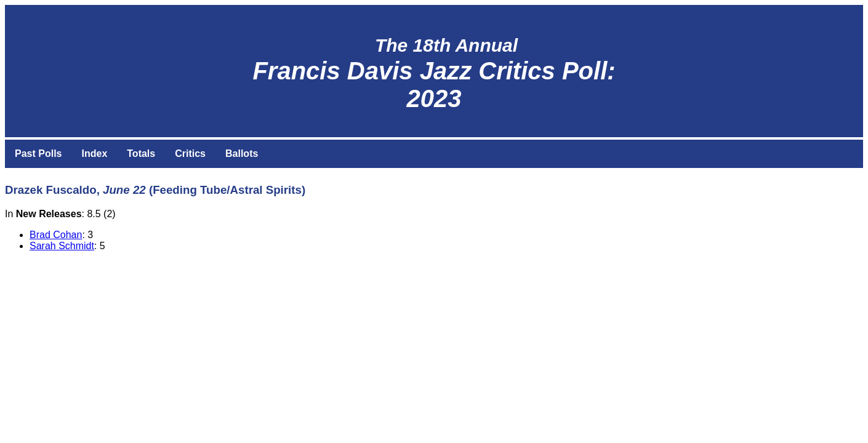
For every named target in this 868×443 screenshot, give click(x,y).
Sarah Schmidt (62, 246)
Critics (190, 154)
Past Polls (38, 154)
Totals (141, 154)
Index (94, 154)
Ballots (242, 154)
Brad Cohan (56, 235)
